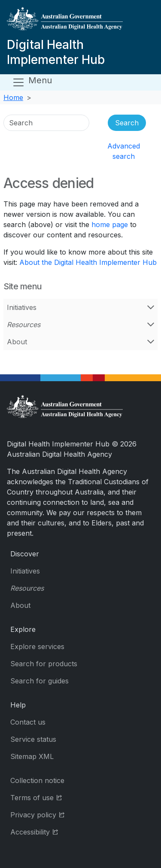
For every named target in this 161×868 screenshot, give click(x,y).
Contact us (28, 722)
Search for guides (39, 681)
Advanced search (124, 151)
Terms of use (58, 797)
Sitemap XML (32, 756)
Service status (33, 739)
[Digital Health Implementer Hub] (79, 22)
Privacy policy (59, 814)
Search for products (44, 664)
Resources (24, 325)
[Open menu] (32, 82)
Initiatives (22, 307)
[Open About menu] (151, 342)
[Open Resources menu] (151, 325)
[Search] (46, 123)
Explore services (37, 646)
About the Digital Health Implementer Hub (88, 262)
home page (110, 225)
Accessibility (56, 831)
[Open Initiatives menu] (151, 307)
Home (13, 97)
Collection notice (37, 780)
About (17, 342)
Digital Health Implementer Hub (56, 52)
